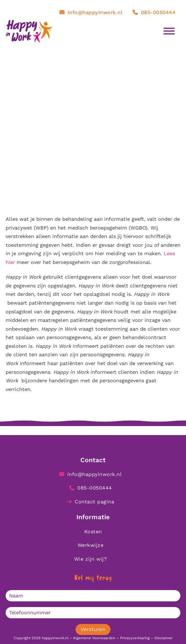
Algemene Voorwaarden (94, 638)
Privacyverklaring (135, 638)
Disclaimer (164, 638)
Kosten (93, 531)
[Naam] (93, 596)
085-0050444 (154, 12)
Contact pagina (91, 502)
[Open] (172, 31)
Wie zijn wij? (91, 559)
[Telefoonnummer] (93, 613)
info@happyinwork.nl (91, 12)
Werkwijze (91, 545)
